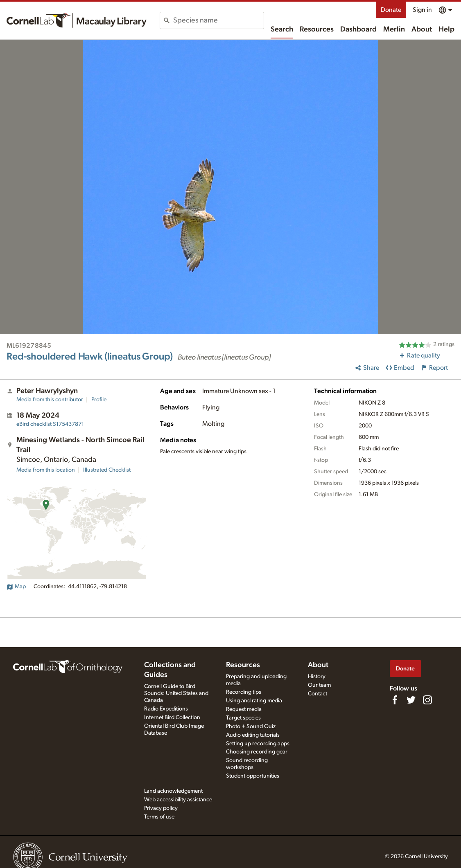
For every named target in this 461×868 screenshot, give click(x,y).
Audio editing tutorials (253, 735)
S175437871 (50, 424)
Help (446, 29)
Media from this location (46, 470)
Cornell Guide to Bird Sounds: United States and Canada (176, 693)
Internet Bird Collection (172, 717)
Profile (99, 400)
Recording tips (244, 692)
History (317, 677)
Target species (243, 718)
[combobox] (218, 20)
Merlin (394, 29)
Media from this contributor (50, 400)
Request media (244, 709)
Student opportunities (253, 776)
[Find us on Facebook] (395, 700)
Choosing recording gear (257, 752)
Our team (319, 685)
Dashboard (358, 29)
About (422, 29)
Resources (317, 29)
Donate (391, 10)
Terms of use (159, 817)
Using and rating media (254, 701)
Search (282, 29)
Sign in (422, 10)
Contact (318, 694)
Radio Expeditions (166, 709)
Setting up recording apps (258, 744)
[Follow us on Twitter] (411, 700)
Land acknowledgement (173, 791)
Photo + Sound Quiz (251, 726)
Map (16, 587)
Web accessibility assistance (178, 800)
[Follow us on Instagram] (427, 700)
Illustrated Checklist (107, 470)
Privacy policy (161, 808)
